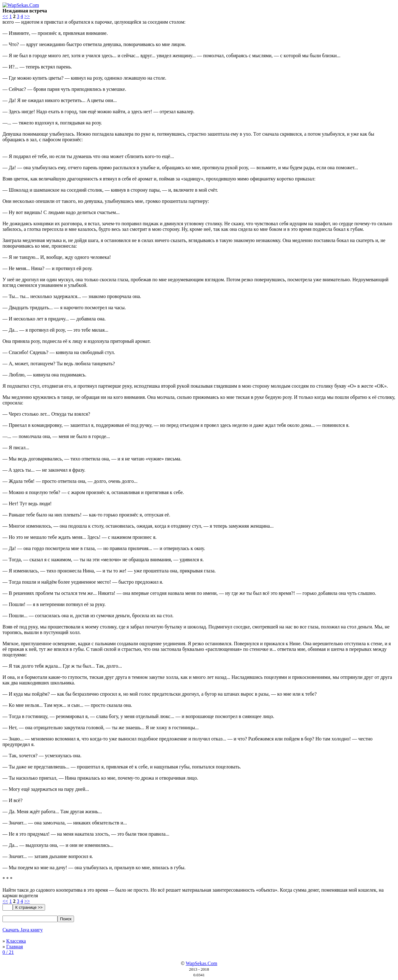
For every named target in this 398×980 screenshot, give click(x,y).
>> (27, 16)
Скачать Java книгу (23, 930)
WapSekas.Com (201, 963)
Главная (15, 947)
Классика (16, 941)
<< (5, 16)
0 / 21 (8, 952)
